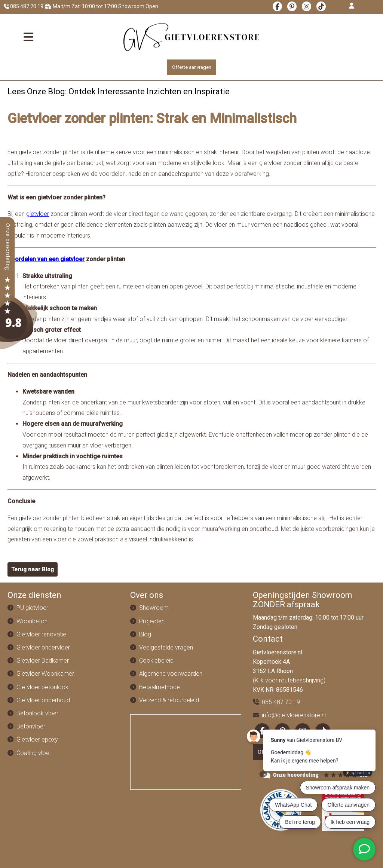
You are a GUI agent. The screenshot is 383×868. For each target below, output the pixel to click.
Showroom (154, 608)
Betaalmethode (160, 687)
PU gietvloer (32, 608)
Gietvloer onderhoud (43, 700)
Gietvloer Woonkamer (45, 674)
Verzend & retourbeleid (169, 700)
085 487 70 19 (24, 6)
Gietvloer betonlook (42, 687)
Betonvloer (31, 726)
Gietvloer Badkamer (43, 661)
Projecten (152, 621)
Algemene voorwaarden (171, 674)
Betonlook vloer (37, 713)
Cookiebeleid (156, 661)
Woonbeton (32, 621)
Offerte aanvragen (192, 67)
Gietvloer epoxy (37, 739)
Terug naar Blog (33, 569)
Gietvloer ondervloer (43, 647)
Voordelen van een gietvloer (46, 259)
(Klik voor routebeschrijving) (289, 680)
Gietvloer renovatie (41, 634)
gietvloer (38, 214)
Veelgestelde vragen (166, 647)
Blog (145, 634)
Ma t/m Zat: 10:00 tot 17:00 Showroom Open (102, 6)
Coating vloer (34, 753)
